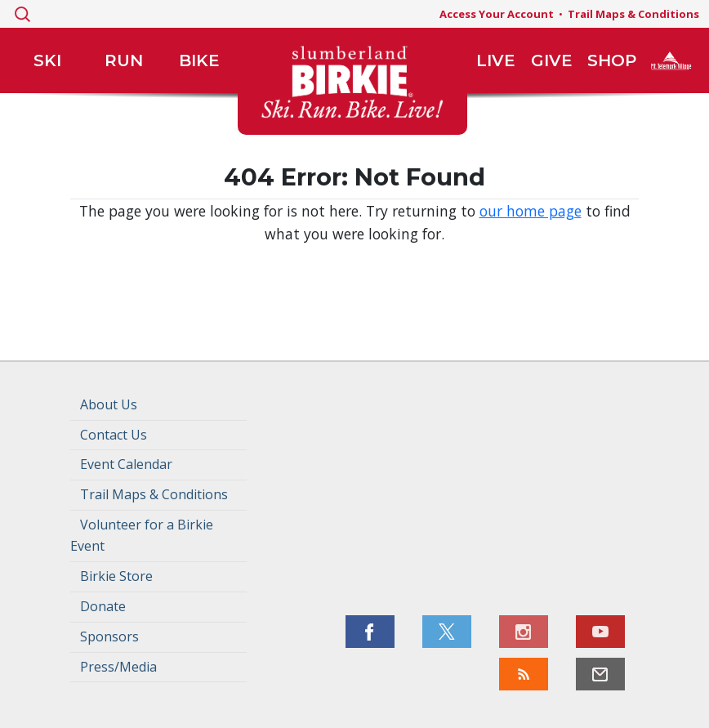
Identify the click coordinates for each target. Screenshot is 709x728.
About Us (109, 404)
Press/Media (118, 667)
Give (552, 60)
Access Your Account (497, 14)
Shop (612, 60)
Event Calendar (126, 464)
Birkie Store (116, 576)
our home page (531, 211)
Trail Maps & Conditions (633, 14)
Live (496, 60)
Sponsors (109, 636)
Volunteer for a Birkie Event (142, 535)
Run (124, 60)
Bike (199, 60)
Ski (47, 60)
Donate (103, 606)
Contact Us (114, 435)
